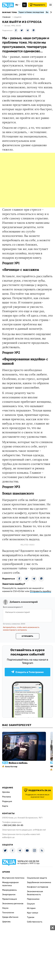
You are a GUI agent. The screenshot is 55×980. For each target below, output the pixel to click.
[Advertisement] (27, 180)
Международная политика (10, 884)
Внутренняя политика (13, 878)
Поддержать (37, 5)
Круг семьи (33, 913)
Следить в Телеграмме (27, 672)
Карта (5, 806)
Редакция (7, 801)
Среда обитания (10, 917)
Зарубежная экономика (39, 882)
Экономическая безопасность (35, 893)
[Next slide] (51, 12)
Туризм (31, 917)
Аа (24, 5)
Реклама (7, 797)
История (31, 908)
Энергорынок (9, 895)
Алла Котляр (11, 767)
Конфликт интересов (38, 887)
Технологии (8, 913)
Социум (31, 904)
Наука (5, 908)
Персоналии (33, 899)
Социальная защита (37, 878)
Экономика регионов (13, 904)
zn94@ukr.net (39, 830)
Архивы (6, 792)
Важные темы (10, 12)
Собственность (35, 922)
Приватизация (10, 899)
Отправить (27, 636)
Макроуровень (9, 890)
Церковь (6, 922)
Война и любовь (18, 763)
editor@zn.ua (8, 837)
